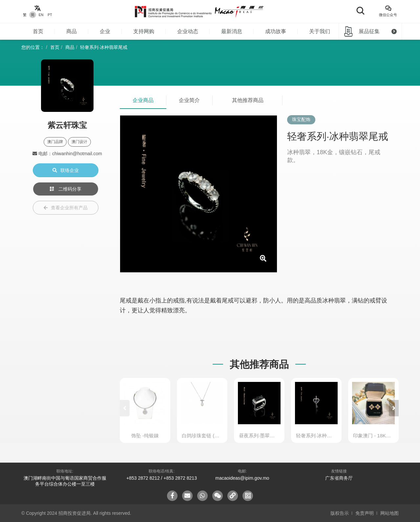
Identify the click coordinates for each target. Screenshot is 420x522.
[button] (394, 408)
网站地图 (389, 513)
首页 (38, 31)
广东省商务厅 (339, 478)
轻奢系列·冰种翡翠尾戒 (104, 47)
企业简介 (189, 100)
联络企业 (66, 170)
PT (50, 15)
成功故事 (276, 31)
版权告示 (340, 513)
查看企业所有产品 (66, 208)
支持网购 (144, 31)
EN (41, 15)
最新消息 (232, 31)
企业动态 (188, 31)
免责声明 (365, 513)
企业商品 (143, 100)
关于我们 (320, 31)
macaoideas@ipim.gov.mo (242, 478)
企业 (105, 31)
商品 (72, 31)
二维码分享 (66, 189)
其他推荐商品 (248, 100)
